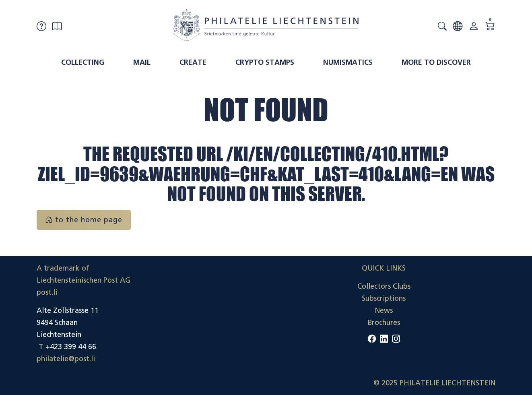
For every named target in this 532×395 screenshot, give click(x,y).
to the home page (84, 220)
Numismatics (348, 62)
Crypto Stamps (265, 62)
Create (193, 62)
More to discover (436, 62)
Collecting (83, 62)
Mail (142, 62)
